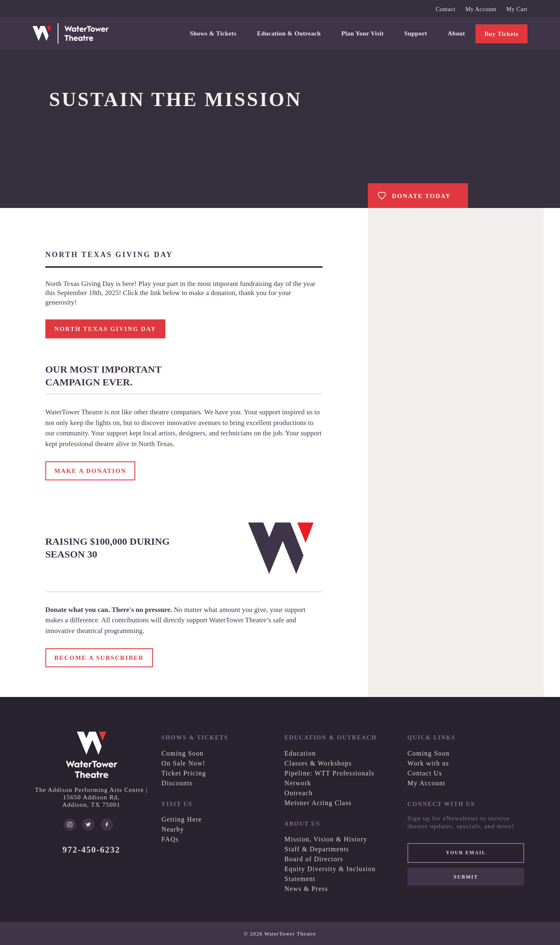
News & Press (306, 889)
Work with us (428, 763)
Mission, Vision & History (326, 839)
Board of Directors (314, 859)
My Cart (517, 9)
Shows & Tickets (213, 33)
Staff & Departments (317, 849)
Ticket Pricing (184, 773)
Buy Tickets (501, 34)
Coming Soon (183, 753)
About (456, 33)
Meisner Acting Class (318, 803)
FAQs (170, 839)
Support (415, 33)
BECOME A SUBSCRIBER (99, 658)
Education (300, 753)
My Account (481, 9)
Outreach (299, 793)
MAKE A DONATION (91, 471)
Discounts (177, 783)
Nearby (173, 829)
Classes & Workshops (318, 763)
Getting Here (182, 819)
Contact (445, 9)
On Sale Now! (184, 763)
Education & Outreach (289, 33)
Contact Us (425, 773)
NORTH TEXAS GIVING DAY (105, 329)
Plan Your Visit (363, 33)
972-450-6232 (92, 850)
